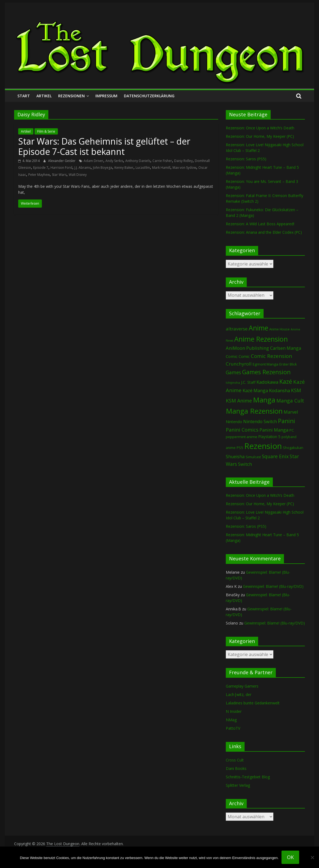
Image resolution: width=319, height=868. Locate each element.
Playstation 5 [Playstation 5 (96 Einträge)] (269, 437)
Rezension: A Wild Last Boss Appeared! (260, 224)
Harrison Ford (61, 168)
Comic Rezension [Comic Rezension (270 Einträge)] (271, 356)
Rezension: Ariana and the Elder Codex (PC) (264, 232)
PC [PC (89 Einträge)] (292, 430)
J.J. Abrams (83, 168)
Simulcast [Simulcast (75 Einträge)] (253, 457)
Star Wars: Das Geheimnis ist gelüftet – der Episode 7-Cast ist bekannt (104, 146)
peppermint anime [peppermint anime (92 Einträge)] (242, 437)
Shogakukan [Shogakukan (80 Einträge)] (293, 448)
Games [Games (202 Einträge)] (233, 372)
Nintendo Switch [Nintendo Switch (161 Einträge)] (260, 421)
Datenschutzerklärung (149, 96)
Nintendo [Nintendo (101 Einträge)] (234, 422)
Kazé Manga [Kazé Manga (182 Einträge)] (255, 390)
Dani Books (236, 768)
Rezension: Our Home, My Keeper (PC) (260, 136)
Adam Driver (93, 161)
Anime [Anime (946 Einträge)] (258, 328)
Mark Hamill (161, 168)
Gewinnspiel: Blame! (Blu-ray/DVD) (273, 586)
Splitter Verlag (238, 785)
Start (24, 96)
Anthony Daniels (138, 161)
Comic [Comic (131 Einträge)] (232, 356)
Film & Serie (46, 131)
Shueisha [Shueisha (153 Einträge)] (235, 457)
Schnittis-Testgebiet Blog (248, 777)
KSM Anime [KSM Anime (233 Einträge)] (239, 401)
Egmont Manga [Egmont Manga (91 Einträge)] (265, 364)
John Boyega (103, 168)
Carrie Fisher (162, 161)
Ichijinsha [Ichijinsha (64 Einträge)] (233, 383)
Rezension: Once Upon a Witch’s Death (260, 128)
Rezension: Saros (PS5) (246, 159)
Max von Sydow (184, 168)
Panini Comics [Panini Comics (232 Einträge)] (242, 430)
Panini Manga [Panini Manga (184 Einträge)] (274, 430)
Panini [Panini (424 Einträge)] (287, 421)
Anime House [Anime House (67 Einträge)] (279, 329)
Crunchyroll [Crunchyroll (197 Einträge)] (239, 364)
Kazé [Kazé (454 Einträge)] (286, 381)
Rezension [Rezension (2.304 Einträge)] (263, 446)
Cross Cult (235, 760)
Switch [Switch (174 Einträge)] (245, 464)
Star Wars (59, 175)
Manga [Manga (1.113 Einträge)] (264, 400)
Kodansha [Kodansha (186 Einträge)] (279, 390)
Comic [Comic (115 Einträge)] (244, 356)
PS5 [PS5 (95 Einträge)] (240, 448)
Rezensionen (71, 96)
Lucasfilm (143, 168)
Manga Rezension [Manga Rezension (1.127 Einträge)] (254, 411)
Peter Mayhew (39, 175)
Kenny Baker (124, 168)
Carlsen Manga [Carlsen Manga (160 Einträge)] (286, 348)
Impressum (106, 96)
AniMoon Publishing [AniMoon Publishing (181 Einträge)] (247, 348)
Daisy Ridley (183, 161)
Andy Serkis (114, 161)
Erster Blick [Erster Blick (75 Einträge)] (288, 364)
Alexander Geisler (62, 161)
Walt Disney (78, 175)
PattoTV (233, 728)
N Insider (234, 711)
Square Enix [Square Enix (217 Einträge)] (275, 456)
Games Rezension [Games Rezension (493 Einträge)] (266, 372)
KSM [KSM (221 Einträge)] (296, 390)
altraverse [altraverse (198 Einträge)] (237, 329)
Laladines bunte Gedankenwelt (253, 703)
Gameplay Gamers (242, 686)
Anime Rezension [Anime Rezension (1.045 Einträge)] (261, 339)
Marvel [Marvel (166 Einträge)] (291, 412)
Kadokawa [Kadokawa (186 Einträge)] (267, 382)
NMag (231, 720)
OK (290, 857)
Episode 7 (41, 168)
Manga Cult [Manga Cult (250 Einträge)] (290, 400)
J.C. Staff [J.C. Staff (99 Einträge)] (248, 382)
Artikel (44, 96)
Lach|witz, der (239, 694)
